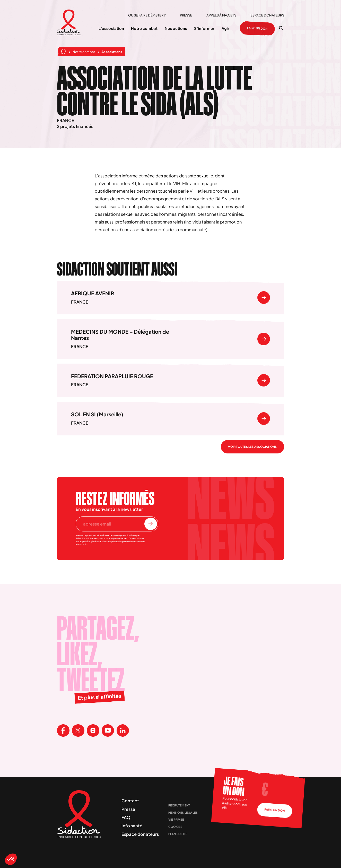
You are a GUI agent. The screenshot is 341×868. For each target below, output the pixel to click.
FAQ (126, 817)
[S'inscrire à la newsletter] (151, 524)
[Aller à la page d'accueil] (69, 23)
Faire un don (257, 28)
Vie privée (176, 819)
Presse (186, 15)
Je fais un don (234, 786)
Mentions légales (183, 813)
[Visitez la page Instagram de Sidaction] (93, 731)
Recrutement (179, 805)
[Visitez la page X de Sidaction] (78, 731)
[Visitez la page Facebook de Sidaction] (63, 731)
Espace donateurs (267, 15)
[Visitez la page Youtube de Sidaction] (108, 731)
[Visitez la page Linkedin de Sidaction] (123, 731)
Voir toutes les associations (252, 447)
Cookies (175, 827)
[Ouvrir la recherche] (281, 28)
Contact (130, 801)
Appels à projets (221, 15)
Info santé (132, 826)
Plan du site (178, 834)
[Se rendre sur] (264, 298)
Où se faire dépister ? (147, 15)
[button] (11, 859)
